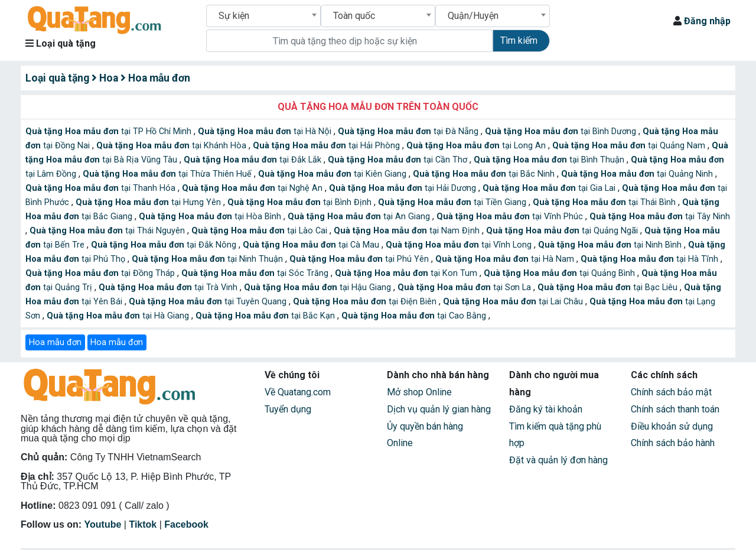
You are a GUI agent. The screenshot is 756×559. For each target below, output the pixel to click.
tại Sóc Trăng (256, 273)
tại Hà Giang (119, 316)
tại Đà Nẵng (409, 131)
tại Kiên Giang (333, 174)
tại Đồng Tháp (101, 273)
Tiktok (143, 524)
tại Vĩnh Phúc (511, 217)
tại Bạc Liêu (609, 287)
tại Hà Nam (506, 259)
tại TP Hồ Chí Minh (110, 131)
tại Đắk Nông (165, 245)
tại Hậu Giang (319, 287)
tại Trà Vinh (169, 287)
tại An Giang (360, 217)
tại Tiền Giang (453, 202)
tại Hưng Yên (149, 202)
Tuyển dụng (288, 409)
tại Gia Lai (550, 188)
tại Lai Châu (514, 302)
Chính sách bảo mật (671, 392)
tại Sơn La (465, 287)
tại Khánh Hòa (172, 146)
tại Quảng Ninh (638, 174)
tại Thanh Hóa (102, 188)
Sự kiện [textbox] (234, 16)
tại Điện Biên (366, 302)
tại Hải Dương (404, 188)
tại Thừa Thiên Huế (168, 174)
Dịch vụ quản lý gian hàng (439, 409)
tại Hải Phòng (328, 146)
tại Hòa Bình (211, 217)
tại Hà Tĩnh (651, 259)
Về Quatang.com (298, 392)
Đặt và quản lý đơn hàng (558, 460)
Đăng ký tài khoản (546, 409)
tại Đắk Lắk (254, 160)
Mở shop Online (419, 392)
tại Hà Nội (266, 131)
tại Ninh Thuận (208, 259)
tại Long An (477, 146)
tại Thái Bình (605, 202)
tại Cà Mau (312, 245)
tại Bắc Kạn (266, 316)
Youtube (103, 524)
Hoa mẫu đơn (55, 342)
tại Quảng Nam (630, 146)
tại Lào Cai (260, 231)
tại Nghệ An (253, 188)
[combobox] (263, 16)
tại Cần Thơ (399, 160)
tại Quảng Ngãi (563, 231)
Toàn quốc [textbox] (354, 16)
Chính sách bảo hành (673, 443)
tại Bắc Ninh (485, 174)
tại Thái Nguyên (108, 231)
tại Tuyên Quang (209, 302)
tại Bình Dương (562, 131)
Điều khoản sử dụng (672, 426)
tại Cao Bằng (415, 316)
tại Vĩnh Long (460, 245)
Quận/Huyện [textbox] (473, 16)
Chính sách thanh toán (675, 409)
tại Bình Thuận (550, 160)
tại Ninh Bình (611, 245)
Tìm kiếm (519, 40)
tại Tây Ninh (660, 217)
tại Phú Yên (360, 259)
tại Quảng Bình (561, 273)
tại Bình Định (301, 202)
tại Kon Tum (407, 273)
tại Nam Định (408, 231)
